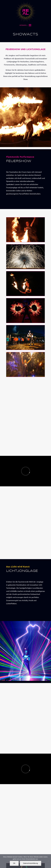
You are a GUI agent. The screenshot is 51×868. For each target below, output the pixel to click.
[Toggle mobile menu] (30, 25)
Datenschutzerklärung (31, 863)
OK (14, 863)
